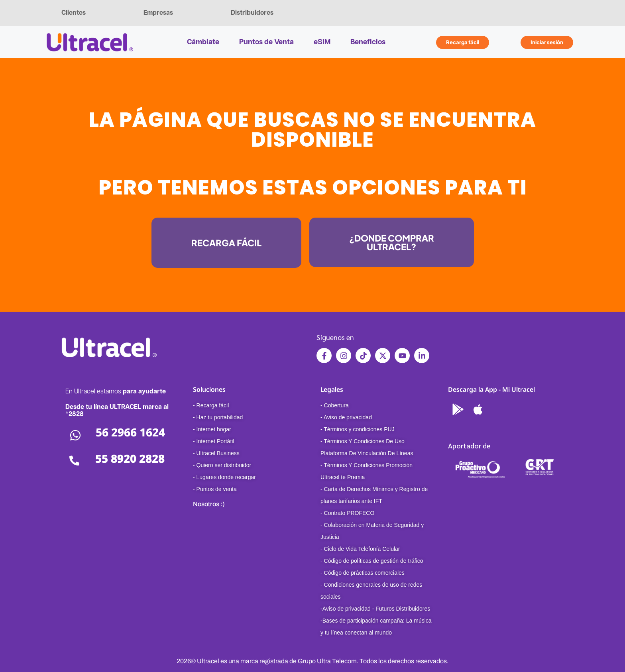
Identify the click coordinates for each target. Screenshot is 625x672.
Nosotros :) (209, 504)
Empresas (158, 13)
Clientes (74, 13)
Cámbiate (203, 42)
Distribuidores (252, 13)
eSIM (322, 42)
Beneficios (368, 42)
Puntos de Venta (266, 42)
